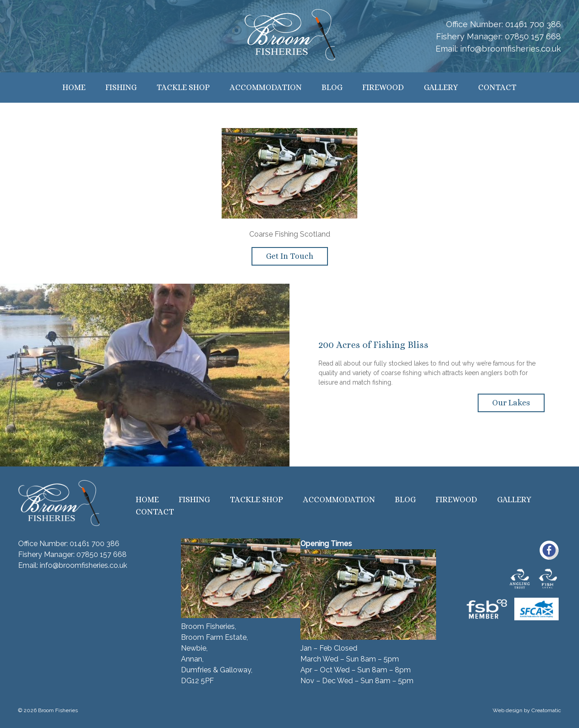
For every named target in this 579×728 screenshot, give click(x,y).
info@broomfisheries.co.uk (510, 49)
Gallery (441, 87)
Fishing (121, 87)
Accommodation (266, 87)
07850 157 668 (533, 36)
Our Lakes (511, 403)
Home (74, 87)
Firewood (383, 87)
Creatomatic (546, 710)
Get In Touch (290, 256)
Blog (332, 87)
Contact (497, 87)
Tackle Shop (183, 87)
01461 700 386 (533, 24)
